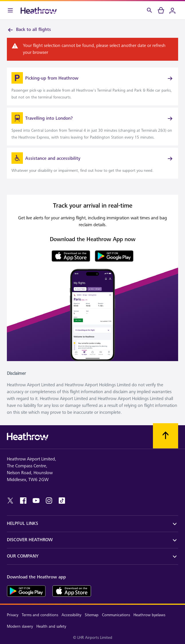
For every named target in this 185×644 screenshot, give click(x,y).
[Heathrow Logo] (39, 10)
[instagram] (49, 501)
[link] (92, 86)
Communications (116, 615)
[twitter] (10, 501)
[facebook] (23, 501)
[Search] (149, 10)
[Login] (172, 10)
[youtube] (36, 501)
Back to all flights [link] (29, 30)
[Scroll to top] (166, 436)
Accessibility (71, 615)
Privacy (13, 615)
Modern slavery (20, 626)
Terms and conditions (40, 615)
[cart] (161, 10)
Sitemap (92, 615)
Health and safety (51, 626)
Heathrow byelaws (149, 615)
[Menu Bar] (10, 10)
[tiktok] (62, 501)
